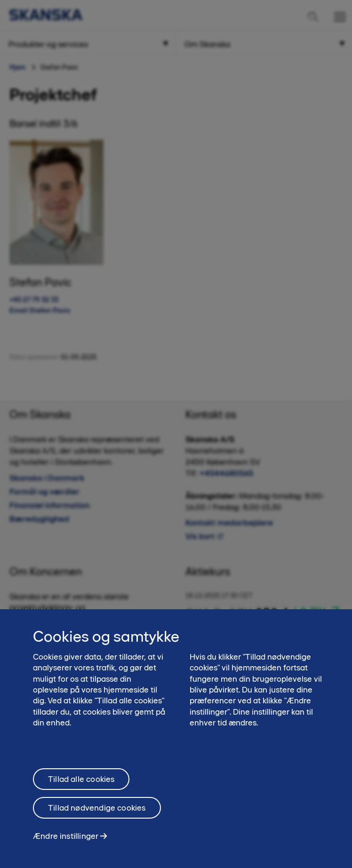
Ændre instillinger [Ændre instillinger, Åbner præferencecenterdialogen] (66, 840)
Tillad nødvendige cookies (97, 812)
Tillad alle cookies (81, 783)
